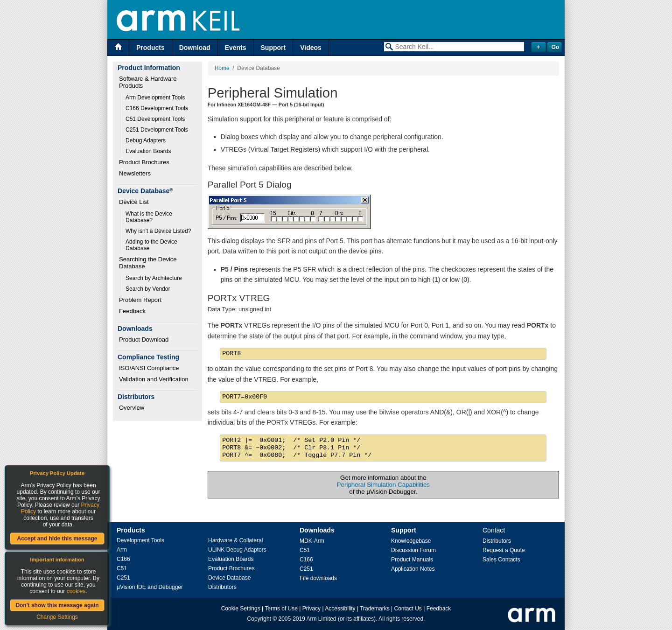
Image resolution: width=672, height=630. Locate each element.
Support (273, 48)
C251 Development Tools (157, 130)
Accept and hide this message (57, 539)
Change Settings (57, 617)
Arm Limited (322, 619)
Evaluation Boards (148, 151)
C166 (123, 559)
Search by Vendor (148, 289)
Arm (122, 550)
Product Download (144, 339)
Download (195, 48)
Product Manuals (412, 560)
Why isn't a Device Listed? (158, 231)
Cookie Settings (241, 609)
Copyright (259, 619)
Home (222, 68)
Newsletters (135, 173)
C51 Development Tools (155, 119)
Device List (134, 202)
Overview (132, 408)
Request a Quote (504, 550)
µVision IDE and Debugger (150, 587)
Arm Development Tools (155, 98)
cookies (76, 591)
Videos (311, 48)
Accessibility (340, 609)
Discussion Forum (413, 550)
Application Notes (413, 569)
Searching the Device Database (149, 263)
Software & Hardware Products (149, 82)
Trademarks (375, 609)
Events (236, 48)
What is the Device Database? (150, 217)
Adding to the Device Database (152, 245)
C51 (122, 568)
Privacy (311, 609)
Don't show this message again (57, 605)
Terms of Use (281, 609)
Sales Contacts (501, 560)
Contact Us (408, 609)
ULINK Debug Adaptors (237, 550)
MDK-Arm (312, 541)
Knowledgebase (411, 541)
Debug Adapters (146, 140)
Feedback (132, 311)
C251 (123, 578)
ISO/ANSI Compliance (149, 368)
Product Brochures (144, 162)
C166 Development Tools (157, 108)
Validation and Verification (154, 379)
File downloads (318, 578)
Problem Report (140, 300)
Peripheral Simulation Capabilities (383, 485)
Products (150, 48)
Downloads (317, 530)
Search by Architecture (154, 278)
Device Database (229, 578)
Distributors (222, 587)
